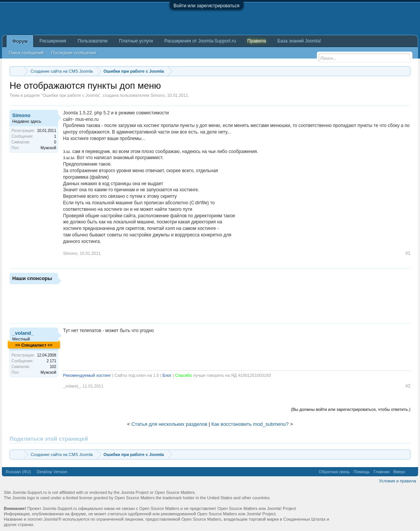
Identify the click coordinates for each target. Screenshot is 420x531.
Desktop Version (52, 472)
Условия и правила (398, 481)
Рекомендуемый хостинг (87, 375)
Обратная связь (334, 472)
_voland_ (23, 333)
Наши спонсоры (32, 278)
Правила (257, 41)
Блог (167, 375)
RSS (412, 472)
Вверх (399, 472)
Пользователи (92, 41)
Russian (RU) (18, 472)
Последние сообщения (74, 53)
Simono (158, 95)
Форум (20, 41)
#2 (408, 386)
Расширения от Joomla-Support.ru (200, 41)
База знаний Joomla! (299, 41)
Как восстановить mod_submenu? (250, 424)
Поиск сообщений (26, 53)
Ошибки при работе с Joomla (71, 95)
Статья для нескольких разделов (169, 424)
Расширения (53, 41)
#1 (408, 253)
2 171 (51, 361)
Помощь (362, 472)
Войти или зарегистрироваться (206, 6)
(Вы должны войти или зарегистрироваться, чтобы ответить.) (351, 409)
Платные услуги (136, 41)
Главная (381, 472)
